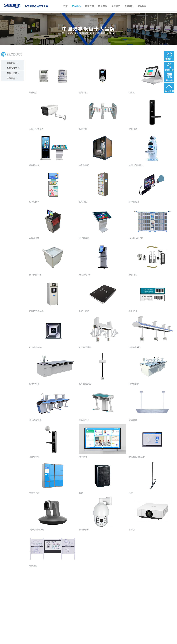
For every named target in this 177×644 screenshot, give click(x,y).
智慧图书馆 (13, 73)
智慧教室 (12, 63)
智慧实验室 (13, 68)
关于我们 (116, 6)
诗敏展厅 (142, 6)
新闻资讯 (129, 6)
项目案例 (103, 6)
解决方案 (89, 6)
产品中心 (76, 6)
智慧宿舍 (12, 78)
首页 (65, 6)
